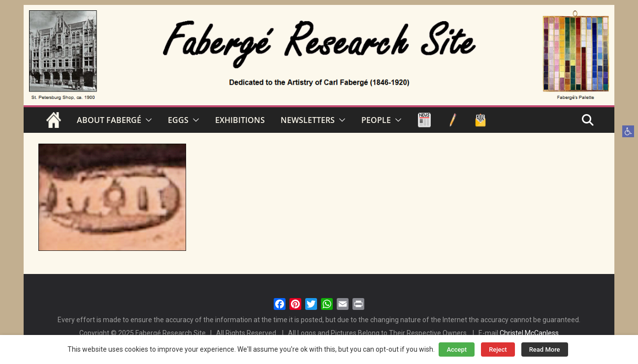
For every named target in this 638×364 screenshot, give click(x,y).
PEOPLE (376, 120)
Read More (545, 349)
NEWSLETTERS (308, 120)
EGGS (178, 120)
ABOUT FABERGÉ (109, 120)
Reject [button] (498, 349)
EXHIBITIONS (240, 120)
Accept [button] (457, 349)
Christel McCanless (529, 333)
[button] (628, 131)
